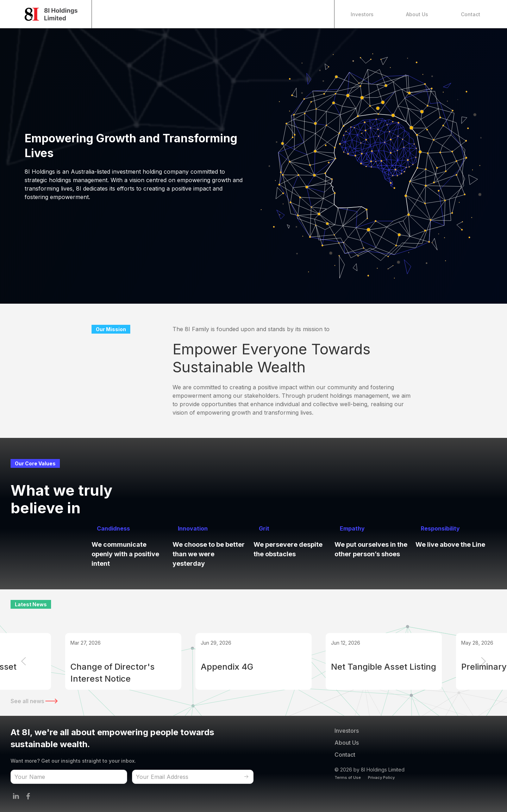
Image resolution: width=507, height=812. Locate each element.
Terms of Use (348, 777)
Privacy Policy (381, 777)
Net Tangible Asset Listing (384, 667)
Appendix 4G (227, 667)
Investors (362, 14)
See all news (34, 701)
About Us (417, 14)
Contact (471, 14)
